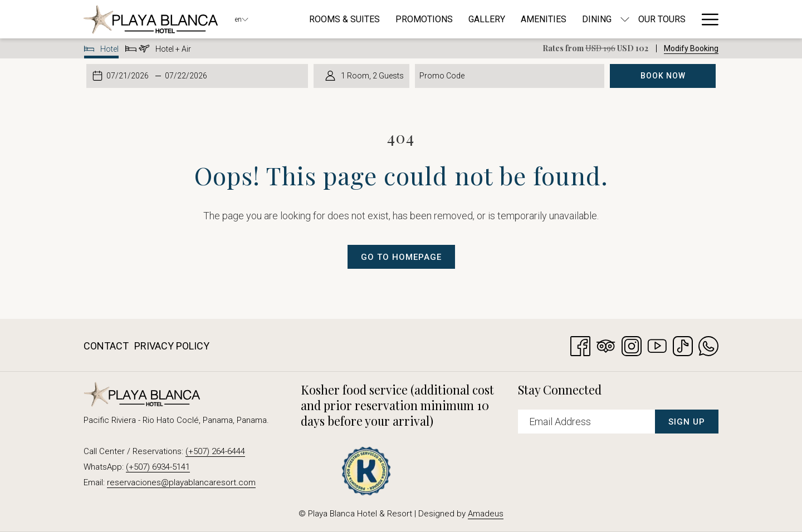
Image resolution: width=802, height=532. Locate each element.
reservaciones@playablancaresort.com (181, 482)
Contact (106, 346)
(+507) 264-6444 (215, 451)
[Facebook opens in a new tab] (580, 344)
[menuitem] (344, 19)
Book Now (663, 76)
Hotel (102, 51)
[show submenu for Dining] (625, 19)
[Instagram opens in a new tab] (632, 344)
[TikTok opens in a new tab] (683, 344)
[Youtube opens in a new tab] (657, 344)
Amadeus (486, 514)
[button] (129, 76)
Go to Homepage (401, 257)
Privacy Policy (172, 346)
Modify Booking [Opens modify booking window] (691, 48)
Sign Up (687, 422)
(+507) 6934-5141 (158, 467)
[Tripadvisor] (606, 344)
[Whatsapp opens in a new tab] (708, 344)
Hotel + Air (158, 51)
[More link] (706, 19)
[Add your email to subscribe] (586, 422)
